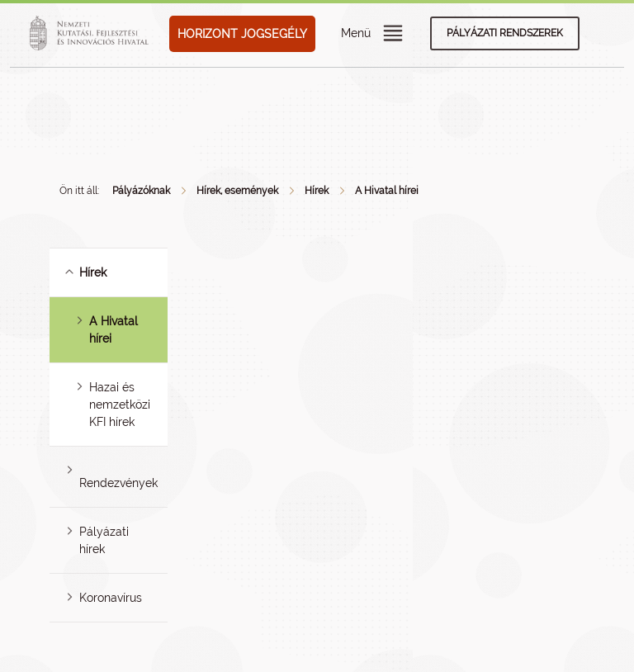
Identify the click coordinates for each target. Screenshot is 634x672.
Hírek (317, 191)
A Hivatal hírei (387, 191)
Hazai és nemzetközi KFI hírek (120, 405)
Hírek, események (237, 191)
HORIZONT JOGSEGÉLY (242, 34)
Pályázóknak (141, 191)
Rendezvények (118, 483)
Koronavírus (111, 598)
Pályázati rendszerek (505, 33)
